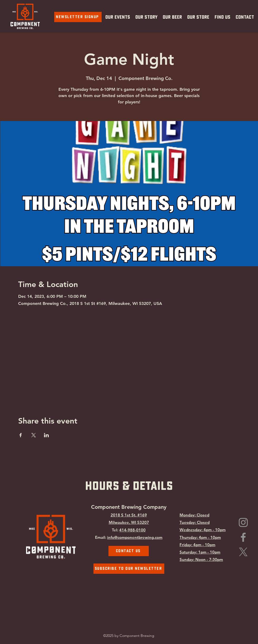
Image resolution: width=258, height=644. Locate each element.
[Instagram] (243, 522)
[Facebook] (243, 537)
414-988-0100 (132, 530)
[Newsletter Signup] (78, 17)
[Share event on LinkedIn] (46, 435)
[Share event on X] (34, 435)
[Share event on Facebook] (21, 435)
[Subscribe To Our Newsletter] (129, 569)
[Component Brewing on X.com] (243, 552)
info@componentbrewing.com (135, 537)
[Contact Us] (129, 551)
